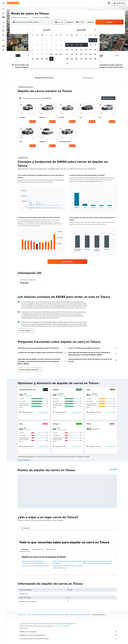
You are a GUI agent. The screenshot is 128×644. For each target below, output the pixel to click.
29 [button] (42, 59)
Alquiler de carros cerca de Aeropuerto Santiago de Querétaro (67, 562)
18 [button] (56, 50)
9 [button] (47, 45)
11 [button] (56, 45)
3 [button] (51, 40)
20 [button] (33, 54)
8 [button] (42, 45)
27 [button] (33, 59)
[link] (67, 262)
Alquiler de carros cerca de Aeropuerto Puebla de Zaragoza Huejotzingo (67, 567)
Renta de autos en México (62, 615)
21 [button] (37, 54)
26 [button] (61, 54)
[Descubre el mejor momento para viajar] (3, 31)
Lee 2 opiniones (28, 396)
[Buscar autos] (3, 17)
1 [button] (42, 40)
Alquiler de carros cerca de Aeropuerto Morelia (36, 566)
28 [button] (37, 59)
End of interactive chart (20, 207)
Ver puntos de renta (43, 412)
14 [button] (37, 50)
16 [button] (47, 50)
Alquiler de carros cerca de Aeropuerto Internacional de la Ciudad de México (34, 562)
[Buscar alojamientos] (3, 13)
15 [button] (42, 50)
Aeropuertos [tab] (25, 549)
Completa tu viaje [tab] (37, 549)
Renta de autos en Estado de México (81, 615)
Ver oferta (32, 122)
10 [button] (51, 45)
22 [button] (42, 54)
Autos (29, 615)
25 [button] (56, 54)
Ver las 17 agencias (24, 460)
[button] (3, 3)
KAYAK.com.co (21, 615)
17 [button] (51, 50)
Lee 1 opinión (95, 396)
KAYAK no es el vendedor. (68, 632)
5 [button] (61, 40)
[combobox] (20, 17)
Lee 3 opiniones (62, 430)
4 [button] (56, 40)
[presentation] (99, 383)
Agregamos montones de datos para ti (68, 635)
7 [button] (37, 45)
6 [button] (33, 45)
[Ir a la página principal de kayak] (13, 3)
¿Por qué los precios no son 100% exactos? (68, 639)
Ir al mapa (113, 469)
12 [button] (61, 45)
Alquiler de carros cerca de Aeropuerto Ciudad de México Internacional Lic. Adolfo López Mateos (98, 562)
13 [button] (33, 50)
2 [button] (47, 40)
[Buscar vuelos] (3, 9)
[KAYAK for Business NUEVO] (3, 35)
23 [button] (47, 54)
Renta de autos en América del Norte (43, 615)
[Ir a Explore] (3, 23)
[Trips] (3, 40)
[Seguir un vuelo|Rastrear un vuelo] (3, 27)
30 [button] (47, 59)
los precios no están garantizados (61, 626)
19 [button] (61, 50)
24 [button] (51, 54)
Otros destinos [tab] (51, 549)
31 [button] (51, 59)
